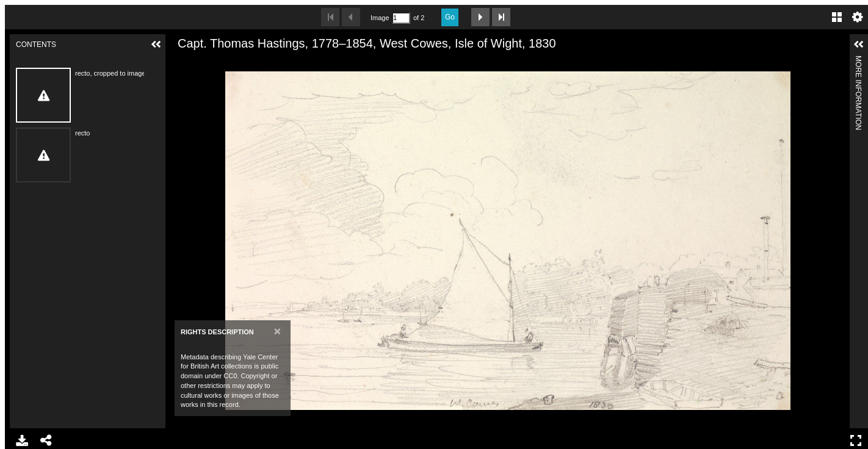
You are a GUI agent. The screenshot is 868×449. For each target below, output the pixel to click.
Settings (858, 17)
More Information (858, 61)
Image (380, 18)
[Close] (277, 331)
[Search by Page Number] (401, 18)
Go (450, 17)
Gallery (837, 17)
